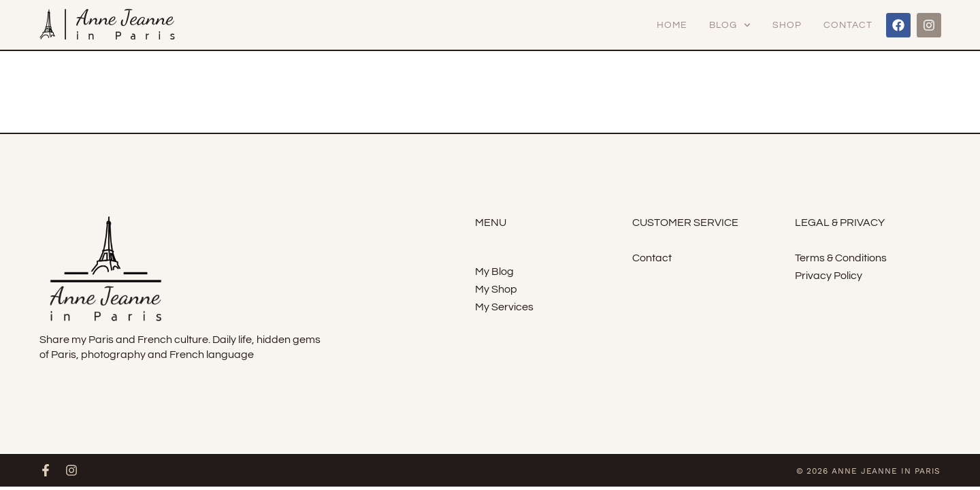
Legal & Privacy (840, 223)
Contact (848, 25)
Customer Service (685, 223)
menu (491, 223)
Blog (730, 25)
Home (672, 25)
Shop (787, 25)
